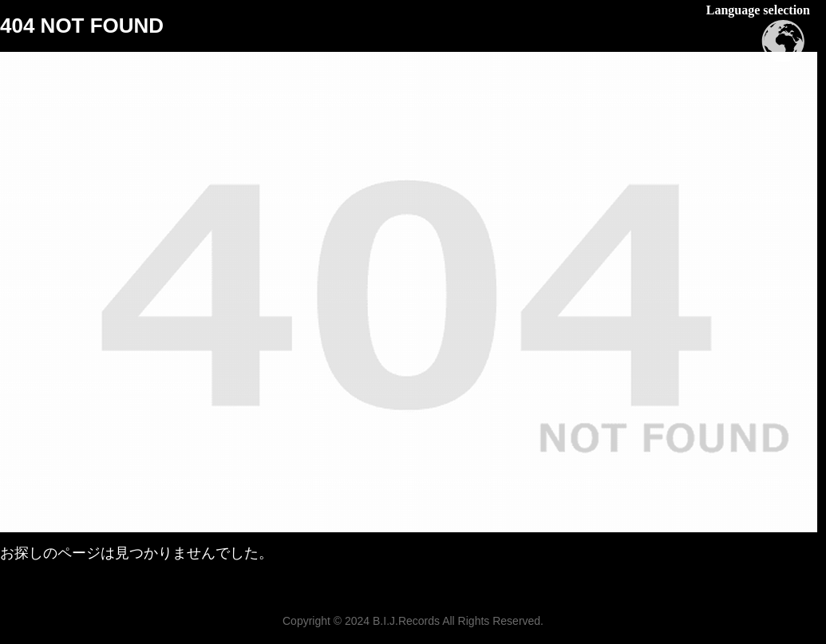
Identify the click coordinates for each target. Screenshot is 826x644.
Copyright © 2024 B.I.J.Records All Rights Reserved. (413, 621)
